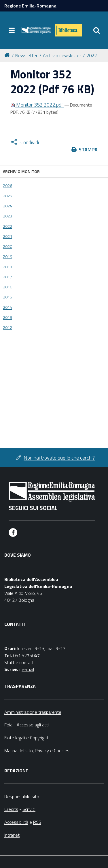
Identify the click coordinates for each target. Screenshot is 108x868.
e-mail (28, 669)
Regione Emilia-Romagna (30, 6)
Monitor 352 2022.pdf (37, 105)
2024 (7, 206)
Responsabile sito (22, 796)
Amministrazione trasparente (33, 712)
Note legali (15, 738)
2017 (7, 277)
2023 (7, 216)
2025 (7, 196)
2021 (7, 236)
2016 (7, 287)
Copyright (39, 738)
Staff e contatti (19, 662)
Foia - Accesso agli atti (27, 725)
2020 (7, 246)
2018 (7, 267)
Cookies (62, 751)
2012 (7, 327)
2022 (92, 55)
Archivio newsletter (62, 55)
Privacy (42, 751)
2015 (7, 297)
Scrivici (29, 809)
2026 (7, 186)
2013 (7, 317)
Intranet (12, 835)
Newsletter (26, 55)
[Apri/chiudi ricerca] (96, 30)
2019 (7, 256)
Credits (11, 809)
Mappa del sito (19, 751)
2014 (7, 307)
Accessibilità (16, 822)
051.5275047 (26, 655)
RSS (37, 822)
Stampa (88, 150)
